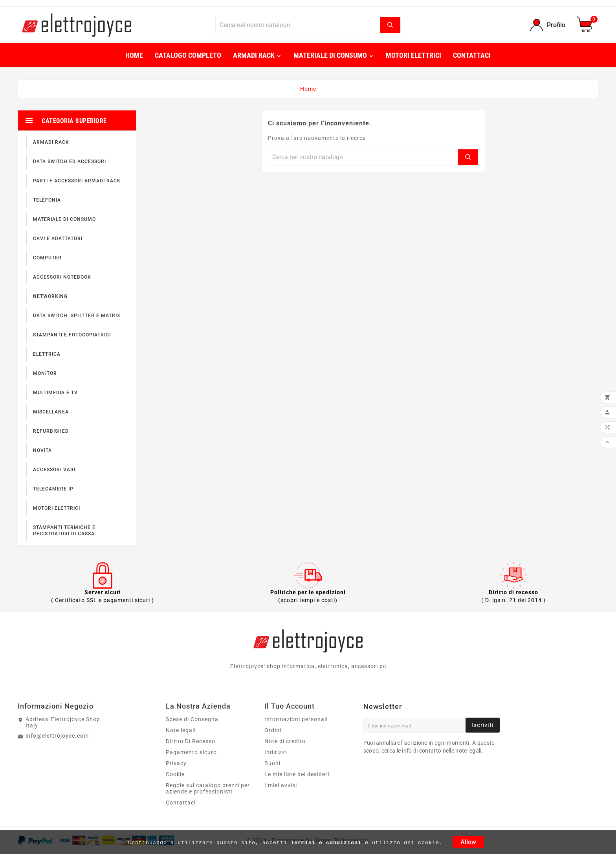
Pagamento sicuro (191, 752)
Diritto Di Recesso (191, 741)
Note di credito (285, 741)
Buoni (272, 763)
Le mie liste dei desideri (297, 774)
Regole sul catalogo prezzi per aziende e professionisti (208, 788)
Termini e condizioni (326, 843)
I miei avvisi (281, 785)
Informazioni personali (296, 719)
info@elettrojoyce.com (57, 736)
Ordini (273, 730)
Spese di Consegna (192, 719)
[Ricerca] (298, 25)
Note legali (181, 730)
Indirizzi (276, 752)
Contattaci (181, 803)
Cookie (175, 774)
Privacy (176, 763)
